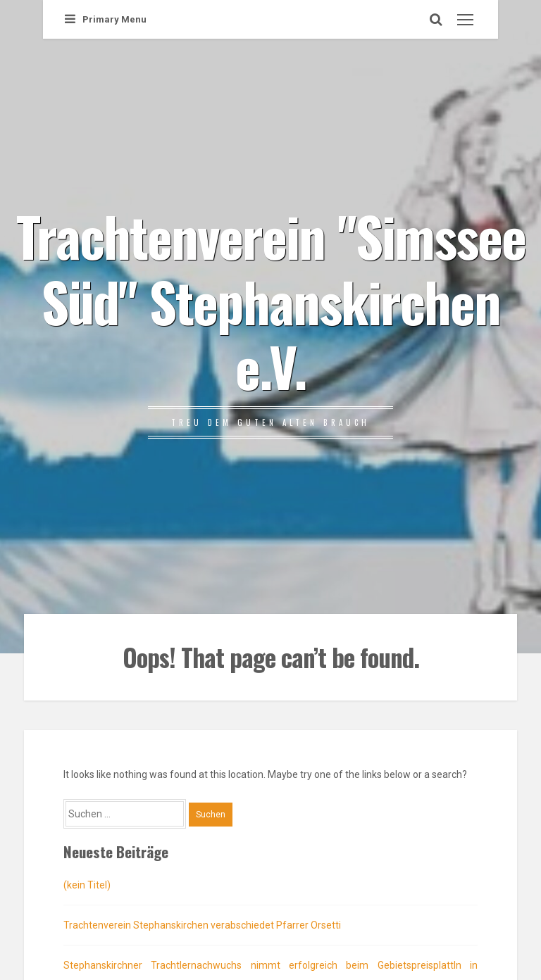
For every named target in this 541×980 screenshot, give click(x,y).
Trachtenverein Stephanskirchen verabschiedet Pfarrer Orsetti (202, 925)
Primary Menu (106, 19)
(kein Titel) (87, 885)
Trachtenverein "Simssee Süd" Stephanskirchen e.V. (271, 300)
